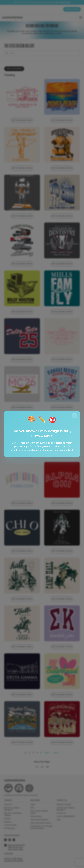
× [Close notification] (75, 416)
